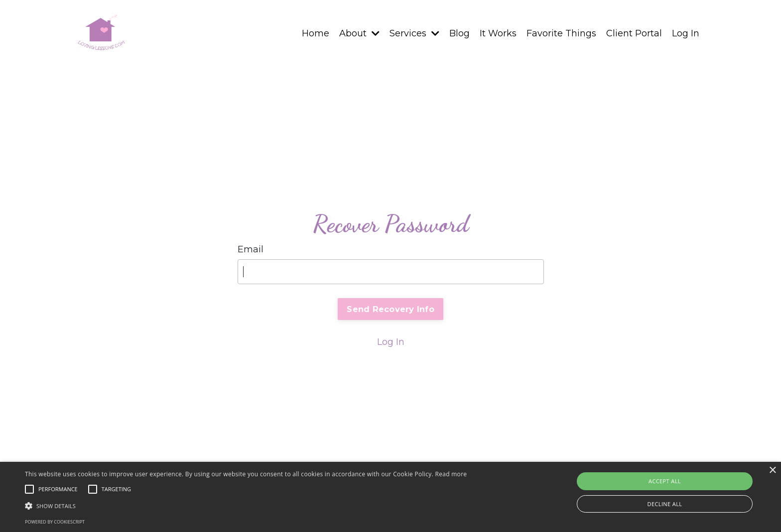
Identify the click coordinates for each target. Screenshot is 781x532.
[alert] (390, 497)
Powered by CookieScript (55, 522)
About (359, 33)
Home (316, 33)
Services (414, 33)
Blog (459, 33)
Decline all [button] (665, 504)
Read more (451, 474)
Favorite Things (561, 33)
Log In (686, 33)
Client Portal (634, 33)
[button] (246, 506)
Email (251, 249)
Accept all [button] (665, 481)
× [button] (772, 471)
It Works (498, 33)
